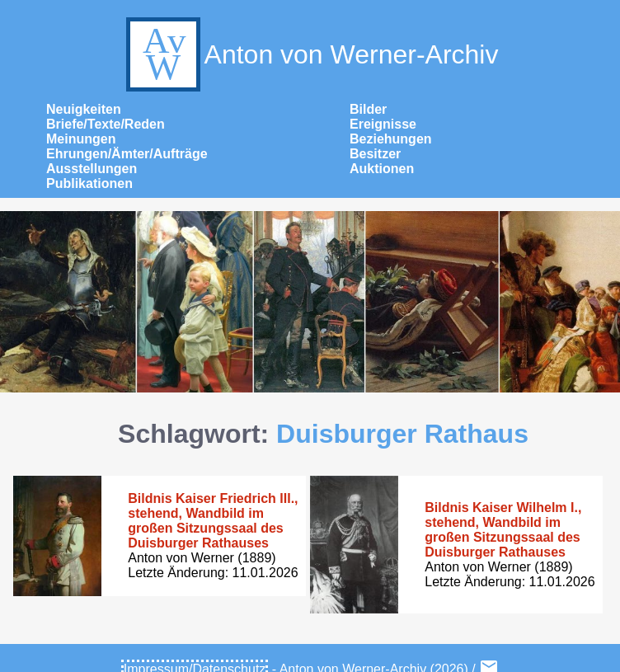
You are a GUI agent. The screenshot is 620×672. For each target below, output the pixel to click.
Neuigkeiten (84, 109)
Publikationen (89, 183)
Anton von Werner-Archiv (310, 54)
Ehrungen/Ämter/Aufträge (127, 154)
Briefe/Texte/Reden (106, 124)
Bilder (368, 109)
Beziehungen (391, 139)
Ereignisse (383, 124)
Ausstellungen (92, 169)
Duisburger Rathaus (402, 434)
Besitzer (375, 154)
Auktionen (382, 169)
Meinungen (81, 139)
